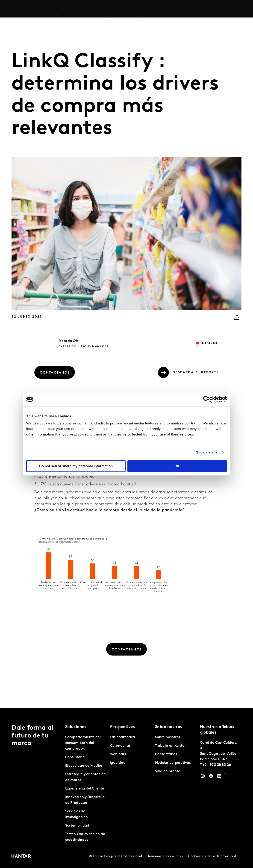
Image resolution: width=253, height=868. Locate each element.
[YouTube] (228, 777)
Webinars (118, 754)
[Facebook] (211, 777)
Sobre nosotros (146, 9)
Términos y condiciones (165, 856)
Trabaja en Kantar (178, 9)
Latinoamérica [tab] (76, 9)
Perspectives (107, 9)
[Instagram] (203, 777)
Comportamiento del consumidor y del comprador (83, 743)
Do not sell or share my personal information (76, 466)
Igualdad (118, 763)
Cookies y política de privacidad (212, 856)
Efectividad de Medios (84, 766)
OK (177, 466)
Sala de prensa (168, 771)
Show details (207, 452)
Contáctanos (208, 9)
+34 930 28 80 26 (217, 765)
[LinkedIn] (219, 777)
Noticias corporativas (173, 763)
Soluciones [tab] (46, 9)
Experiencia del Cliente (85, 789)
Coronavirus (120, 746)
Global (229, 9)
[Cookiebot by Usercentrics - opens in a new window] (207, 399)
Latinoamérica (123, 737)
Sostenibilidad (77, 826)
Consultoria (75, 757)
